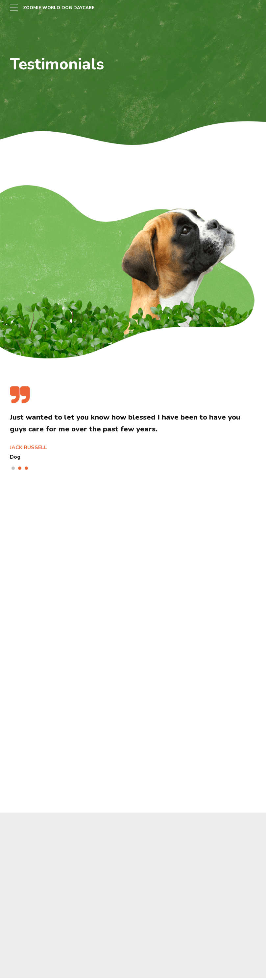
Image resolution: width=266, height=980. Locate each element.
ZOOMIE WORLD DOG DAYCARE (61, 8)
